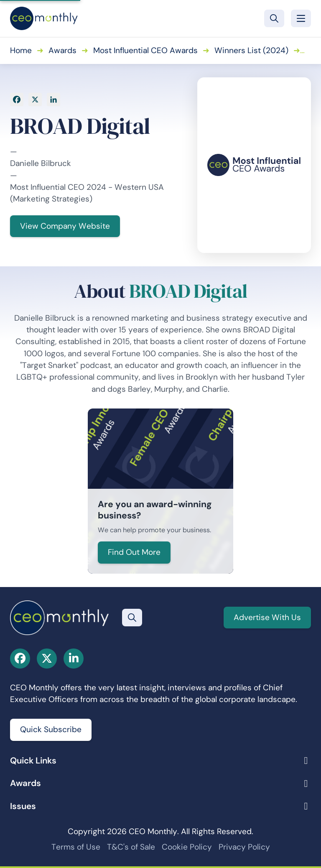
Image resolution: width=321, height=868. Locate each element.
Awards (62, 50)
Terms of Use (76, 847)
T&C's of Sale (131, 847)
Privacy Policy (244, 847)
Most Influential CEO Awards (145, 50)
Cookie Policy (187, 847)
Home (21, 50)
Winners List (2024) (251, 50)
